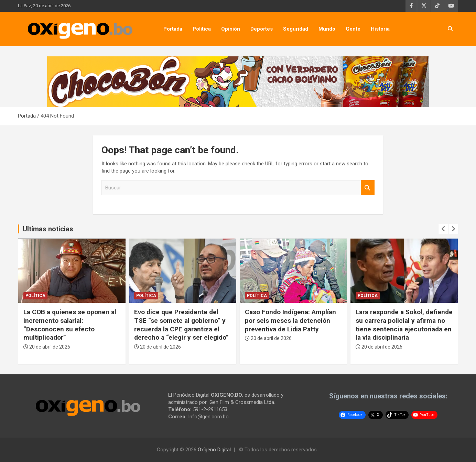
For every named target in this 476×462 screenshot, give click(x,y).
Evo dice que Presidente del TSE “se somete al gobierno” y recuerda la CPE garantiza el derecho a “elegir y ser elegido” (181, 325)
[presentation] (443, 229)
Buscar (368, 188)
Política (202, 29)
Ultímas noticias (48, 229)
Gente (353, 29)
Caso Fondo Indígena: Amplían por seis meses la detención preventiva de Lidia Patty (290, 320)
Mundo (327, 29)
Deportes (262, 29)
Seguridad (296, 29)
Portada (173, 29)
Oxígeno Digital (214, 450)
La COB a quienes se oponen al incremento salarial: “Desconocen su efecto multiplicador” (70, 325)
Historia (380, 29)
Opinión (231, 29)
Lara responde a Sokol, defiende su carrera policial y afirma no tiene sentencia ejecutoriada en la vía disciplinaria (404, 325)
